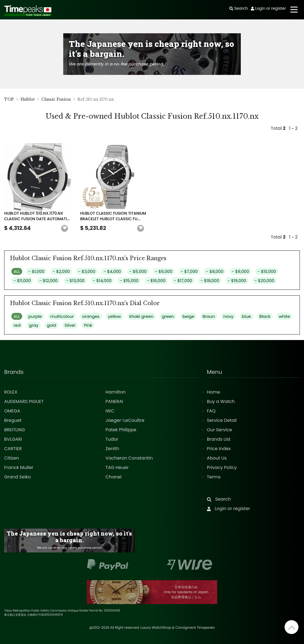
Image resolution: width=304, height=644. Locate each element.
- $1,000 (36, 271)
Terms (214, 477)
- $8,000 (215, 271)
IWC (110, 411)
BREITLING (15, 430)
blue (246, 316)
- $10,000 (267, 271)
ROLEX (11, 392)
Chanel (113, 477)
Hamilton (116, 392)
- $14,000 (102, 281)
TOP (9, 99)
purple (35, 316)
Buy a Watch (221, 401)
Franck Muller (19, 467)
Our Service (220, 430)
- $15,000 (129, 281)
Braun (209, 316)
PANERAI (114, 401)
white (284, 316)
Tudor (112, 439)
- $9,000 (240, 271)
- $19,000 (237, 281)
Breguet (13, 420)
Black (265, 316)
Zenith (112, 449)
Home (214, 392)
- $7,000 (189, 271)
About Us (217, 458)
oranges (91, 316)
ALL (17, 271)
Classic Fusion (56, 99)
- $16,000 (156, 281)
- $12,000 (49, 281)
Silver (70, 325)
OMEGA (12, 411)
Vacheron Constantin (129, 458)
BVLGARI (13, 439)
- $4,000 (112, 271)
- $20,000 (264, 281)
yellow (114, 316)
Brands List (219, 439)
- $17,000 (183, 281)
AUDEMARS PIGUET (24, 401)
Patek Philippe (121, 430)
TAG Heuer (117, 467)
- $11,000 (22, 281)
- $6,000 (164, 271)
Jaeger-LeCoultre (125, 420)
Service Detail (222, 420)
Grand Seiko (17, 477)
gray (34, 325)
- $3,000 (87, 271)
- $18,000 (210, 281)
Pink (88, 325)
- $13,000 (75, 281)
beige (188, 316)
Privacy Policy (222, 467)
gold (52, 325)
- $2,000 (61, 271)
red (17, 325)
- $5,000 (138, 271)
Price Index (219, 449)
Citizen (12, 458)
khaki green (141, 316)
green (168, 316)
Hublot (28, 99)
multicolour (62, 316)
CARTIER (13, 449)
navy (228, 316)
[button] (65, 229)
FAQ (211, 411)
